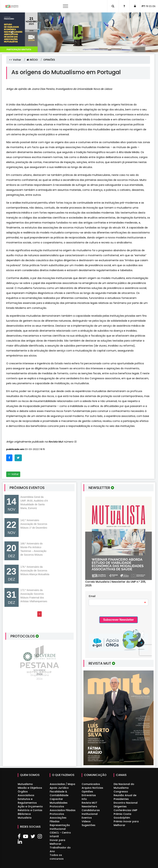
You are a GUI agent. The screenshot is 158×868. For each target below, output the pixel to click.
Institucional (90, 814)
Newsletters (89, 806)
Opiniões (87, 792)
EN (154, 6)
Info (84, 799)
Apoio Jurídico (59, 788)
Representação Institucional (60, 827)
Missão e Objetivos (30, 788)
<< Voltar (15, 60)
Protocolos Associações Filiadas (58, 818)
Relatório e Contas (30, 810)
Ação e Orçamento (30, 806)
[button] (12, 32)
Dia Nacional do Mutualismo (124, 786)
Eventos (87, 818)
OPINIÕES (49, 60)
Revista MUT (89, 803)
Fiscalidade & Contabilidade (59, 793)
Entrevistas (89, 795)
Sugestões (88, 825)
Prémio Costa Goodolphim (122, 816)
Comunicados (91, 784)
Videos (86, 821)
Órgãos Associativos (26, 793)
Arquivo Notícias (92, 788)
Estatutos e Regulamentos (27, 801)
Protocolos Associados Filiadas (63, 808)
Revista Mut (56, 442)
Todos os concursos (57, 857)
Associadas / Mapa (62, 784)
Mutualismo (25, 784)
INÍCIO (32, 60)
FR (147, 6)
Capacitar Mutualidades (59, 801)
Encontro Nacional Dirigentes (126, 805)
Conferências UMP (125, 810)
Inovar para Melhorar (57, 842)
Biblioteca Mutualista (25, 816)
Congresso (121, 792)
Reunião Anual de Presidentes (125, 797)
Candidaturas (91, 810)
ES (150, 6)
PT (143, 6)
